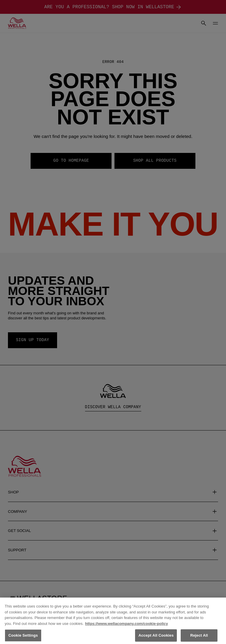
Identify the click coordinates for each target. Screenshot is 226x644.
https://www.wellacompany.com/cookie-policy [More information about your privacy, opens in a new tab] (127, 629)
